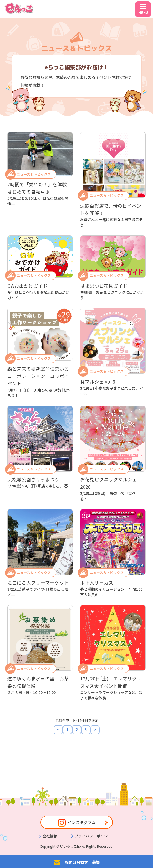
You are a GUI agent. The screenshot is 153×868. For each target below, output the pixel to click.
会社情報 (50, 836)
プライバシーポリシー (93, 836)
